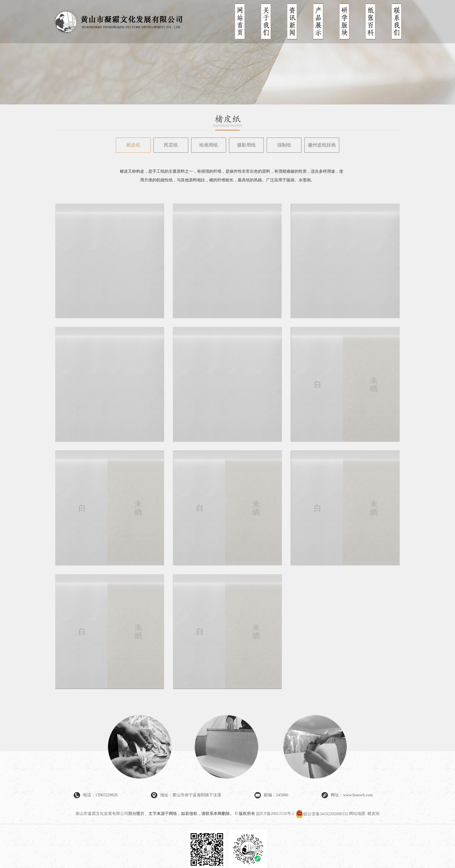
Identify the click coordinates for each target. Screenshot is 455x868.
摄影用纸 (246, 145)
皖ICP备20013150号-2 (275, 814)
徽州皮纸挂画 (322, 145)
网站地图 (357, 814)
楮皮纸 (133, 145)
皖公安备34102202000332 (322, 814)
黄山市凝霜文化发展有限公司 (102, 814)
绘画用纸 (209, 145)
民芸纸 (171, 145)
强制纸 (284, 145)
